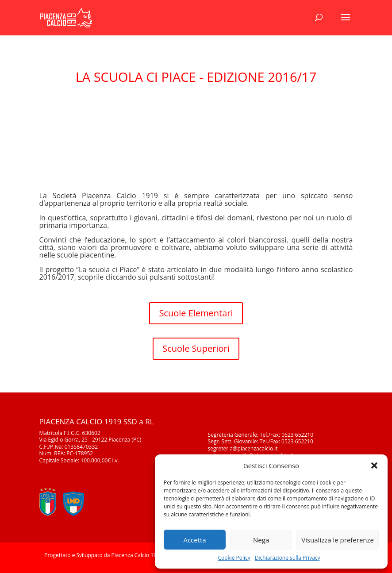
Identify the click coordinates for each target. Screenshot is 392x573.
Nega (261, 540)
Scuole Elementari (196, 313)
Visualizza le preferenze (338, 540)
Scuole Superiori (196, 348)
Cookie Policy (234, 558)
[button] (374, 465)
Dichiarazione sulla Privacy (288, 558)
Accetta (194, 540)
